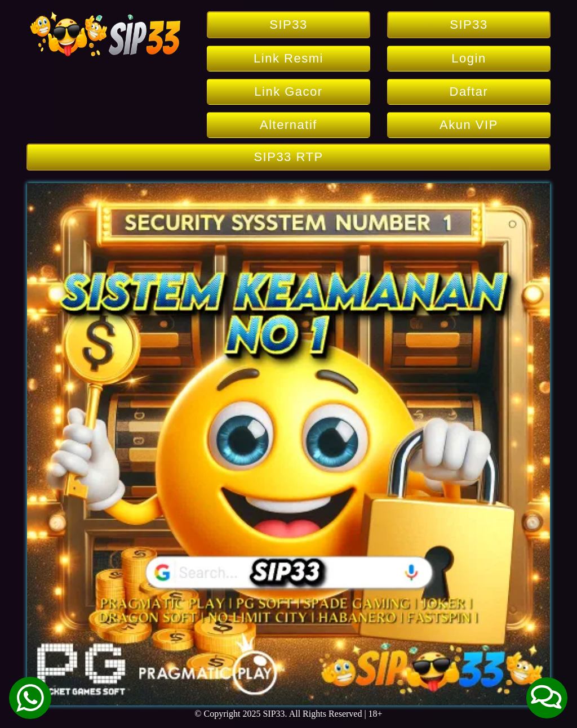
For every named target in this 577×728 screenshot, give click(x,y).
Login (469, 58)
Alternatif (288, 125)
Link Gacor (288, 91)
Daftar (469, 91)
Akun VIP (469, 125)
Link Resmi (288, 58)
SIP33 (288, 24)
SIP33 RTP (288, 157)
